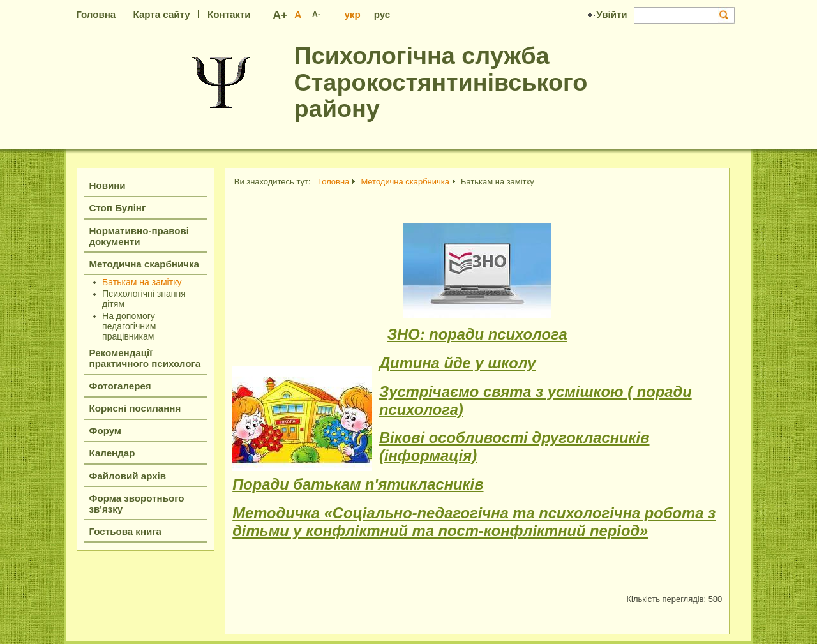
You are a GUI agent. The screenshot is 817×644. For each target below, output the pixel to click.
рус (382, 14)
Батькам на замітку (142, 282)
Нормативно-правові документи (139, 236)
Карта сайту (161, 14)
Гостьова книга (126, 531)
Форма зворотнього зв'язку (137, 504)
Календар (112, 453)
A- (317, 14)
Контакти (229, 14)
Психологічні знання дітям (144, 299)
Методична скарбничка (144, 264)
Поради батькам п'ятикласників (358, 484)
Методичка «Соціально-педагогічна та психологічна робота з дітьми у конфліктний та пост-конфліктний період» (474, 522)
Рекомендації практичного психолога (145, 358)
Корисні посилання (135, 408)
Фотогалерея (120, 386)
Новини (108, 185)
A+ (281, 15)
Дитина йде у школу (458, 363)
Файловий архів (128, 476)
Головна (96, 14)
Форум (106, 431)
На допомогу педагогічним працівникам (129, 326)
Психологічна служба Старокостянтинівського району (441, 82)
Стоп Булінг (118, 208)
